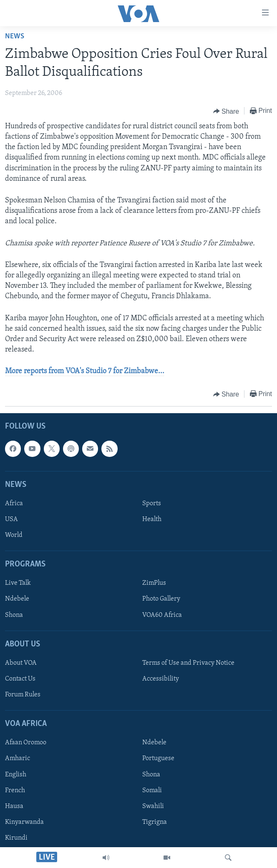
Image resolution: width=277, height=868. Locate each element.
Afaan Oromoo (26, 743)
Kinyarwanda (24, 822)
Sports (152, 503)
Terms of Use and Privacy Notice (188, 663)
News (15, 36)
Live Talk (18, 583)
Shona (14, 615)
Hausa (14, 806)
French (15, 790)
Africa (14, 503)
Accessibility (161, 678)
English (16, 774)
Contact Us (20, 678)
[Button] (226, 111)
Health (152, 519)
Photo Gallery (161, 599)
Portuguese (158, 758)
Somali (152, 790)
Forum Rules (23, 695)
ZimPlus (154, 583)
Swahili (153, 806)
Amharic (18, 758)
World (14, 535)
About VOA (21, 663)
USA (11, 519)
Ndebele (17, 599)
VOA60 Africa (162, 615)
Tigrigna (155, 822)
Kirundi (16, 838)
